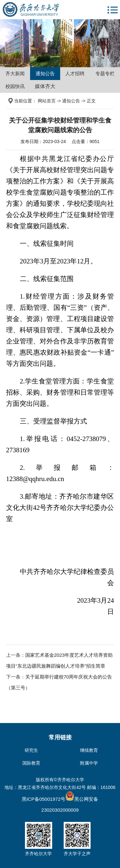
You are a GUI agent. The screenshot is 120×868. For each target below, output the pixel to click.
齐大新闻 (15, 73)
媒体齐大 (45, 86)
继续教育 (89, 750)
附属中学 (89, 763)
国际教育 (31, 763)
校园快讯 (15, 86)
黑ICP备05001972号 (44, 799)
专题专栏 (105, 73)
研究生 (31, 750)
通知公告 (45, 73)
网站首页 (47, 101)
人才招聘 (75, 73)
